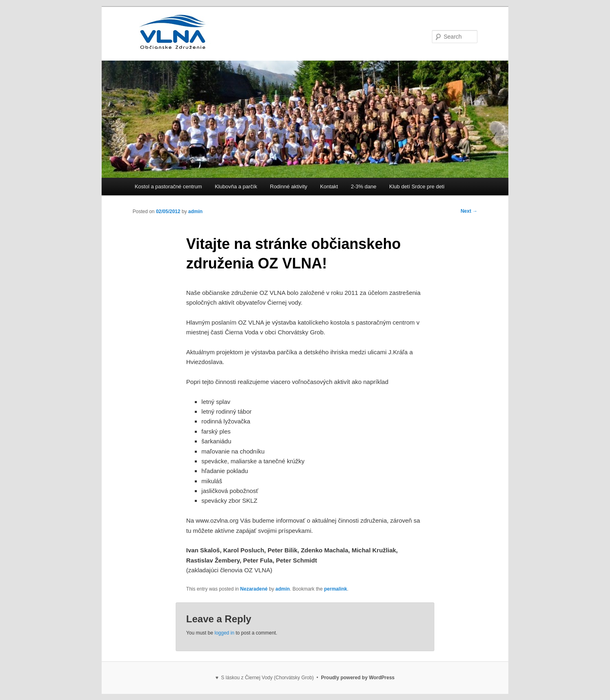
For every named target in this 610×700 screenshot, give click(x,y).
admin (195, 212)
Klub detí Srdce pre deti (417, 186)
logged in (224, 633)
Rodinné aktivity (289, 186)
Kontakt (329, 186)
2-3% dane (364, 186)
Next (469, 211)
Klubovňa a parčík (236, 186)
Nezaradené (254, 589)
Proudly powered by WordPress (358, 678)
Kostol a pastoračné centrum (168, 186)
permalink (336, 589)
